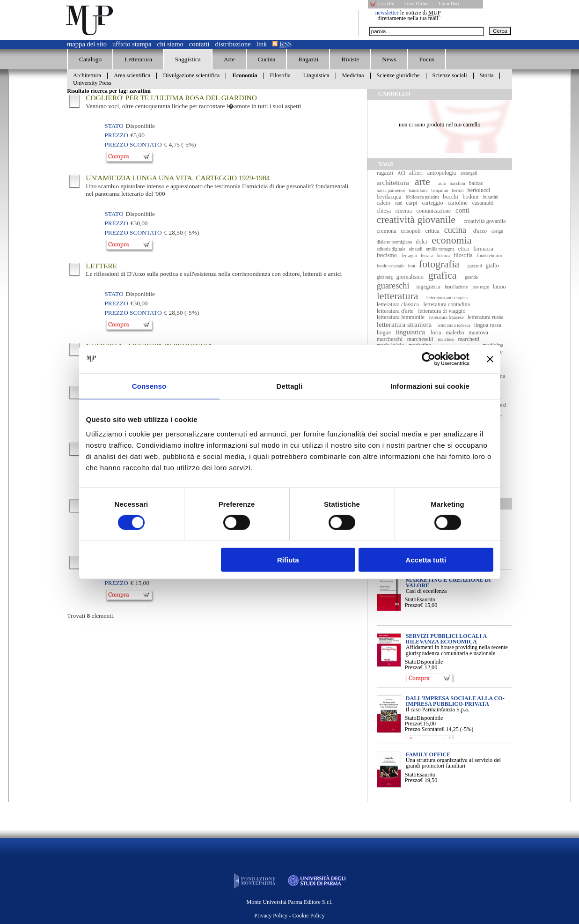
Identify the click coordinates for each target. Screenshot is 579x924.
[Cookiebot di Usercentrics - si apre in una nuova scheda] (429, 359)
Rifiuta (288, 560)
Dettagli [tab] (290, 386)
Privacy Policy (271, 916)
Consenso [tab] (149, 386)
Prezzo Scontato (423, 729)
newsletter (387, 13)
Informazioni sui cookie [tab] (430, 386)
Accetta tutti (426, 560)
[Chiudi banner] (490, 359)
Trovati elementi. (91, 616)
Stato (411, 599)
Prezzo (413, 605)
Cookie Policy (309, 916)
